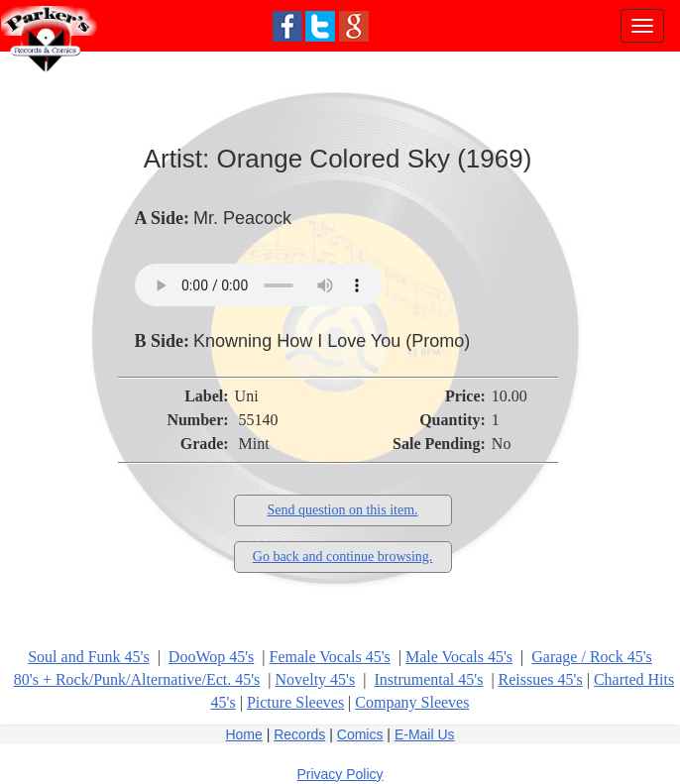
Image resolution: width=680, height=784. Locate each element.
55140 (259, 420)
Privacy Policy (340, 774)
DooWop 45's (211, 657)
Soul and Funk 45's (88, 657)
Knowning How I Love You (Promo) (332, 341)
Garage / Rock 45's (592, 657)
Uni (247, 396)
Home (243, 734)
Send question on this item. (343, 510)
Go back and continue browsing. (343, 557)
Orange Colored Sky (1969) (374, 159)
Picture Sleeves (295, 702)
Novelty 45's (316, 679)
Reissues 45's (541, 679)
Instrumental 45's (428, 679)
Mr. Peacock (242, 218)
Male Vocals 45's (459, 657)
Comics (360, 734)
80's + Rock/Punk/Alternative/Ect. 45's (137, 679)
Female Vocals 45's (330, 657)
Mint (254, 444)
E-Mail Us (425, 734)
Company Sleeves (412, 702)
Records (299, 734)
